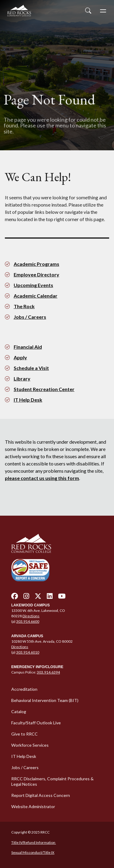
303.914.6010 (28, 652)
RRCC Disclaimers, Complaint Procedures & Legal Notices (52, 781)
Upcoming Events (33, 285)
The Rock (24, 306)
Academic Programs (36, 264)
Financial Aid (28, 347)
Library (22, 379)
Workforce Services (30, 745)
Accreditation (24, 689)
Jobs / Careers (30, 317)
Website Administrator (33, 806)
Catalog (19, 711)
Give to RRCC (24, 734)
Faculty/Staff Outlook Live (36, 723)
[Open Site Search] (88, 11)
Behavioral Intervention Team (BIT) (45, 700)
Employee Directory (36, 274)
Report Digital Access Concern (41, 795)
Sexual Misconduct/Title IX (33, 852)
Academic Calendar (36, 296)
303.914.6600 (28, 621)
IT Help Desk (28, 400)
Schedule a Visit (31, 368)
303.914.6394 (48, 672)
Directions (31, 616)
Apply (20, 357)
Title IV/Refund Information (34, 842)
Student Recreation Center (44, 389)
